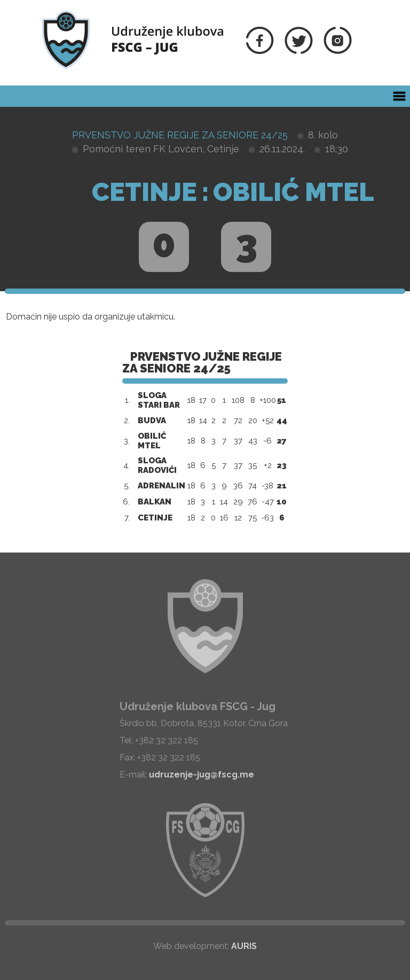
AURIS (244, 946)
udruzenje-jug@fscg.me (202, 775)
